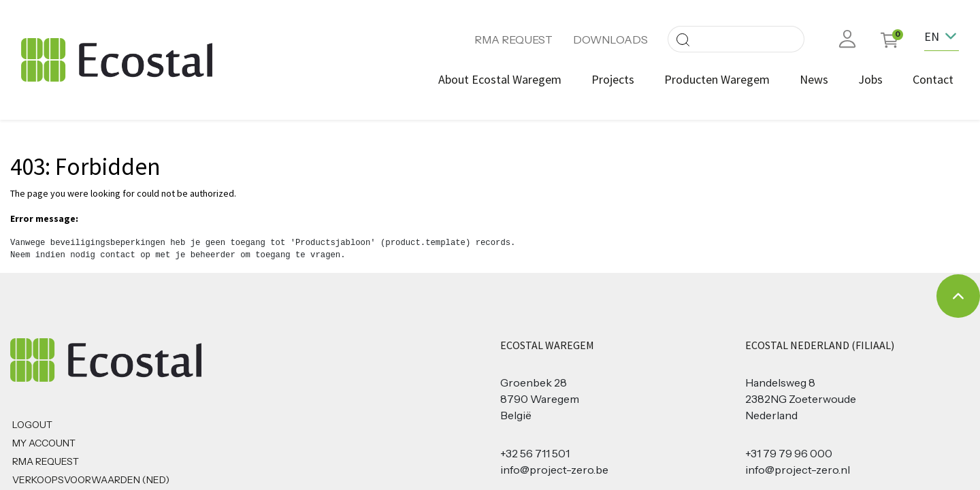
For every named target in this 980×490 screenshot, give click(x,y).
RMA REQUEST (513, 39)
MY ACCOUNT (44, 443)
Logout (32, 425)
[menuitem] (500, 79)
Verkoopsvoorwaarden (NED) (91, 480)
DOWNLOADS (610, 39)
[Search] (683, 39)
